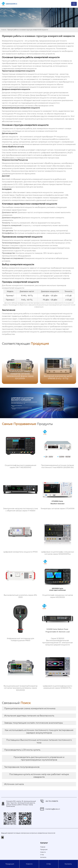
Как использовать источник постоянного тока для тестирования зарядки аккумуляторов (39, 731)
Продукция (10, 864)
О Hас (49, 864)
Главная (4, 30)
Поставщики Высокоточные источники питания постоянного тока (39, 741)
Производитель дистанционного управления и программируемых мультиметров (39, 758)
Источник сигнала (14, 784)
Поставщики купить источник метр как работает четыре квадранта (39, 776)
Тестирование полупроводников (22, 767)
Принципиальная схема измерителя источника (30, 708)
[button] (72, 366)
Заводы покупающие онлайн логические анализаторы (34, 723)
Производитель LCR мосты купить (22, 750)
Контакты (68, 864)
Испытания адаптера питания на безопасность (29, 716)
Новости (29, 864)
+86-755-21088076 (52, 801)
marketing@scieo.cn (53, 809)
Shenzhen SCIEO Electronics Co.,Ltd (27, 276)
